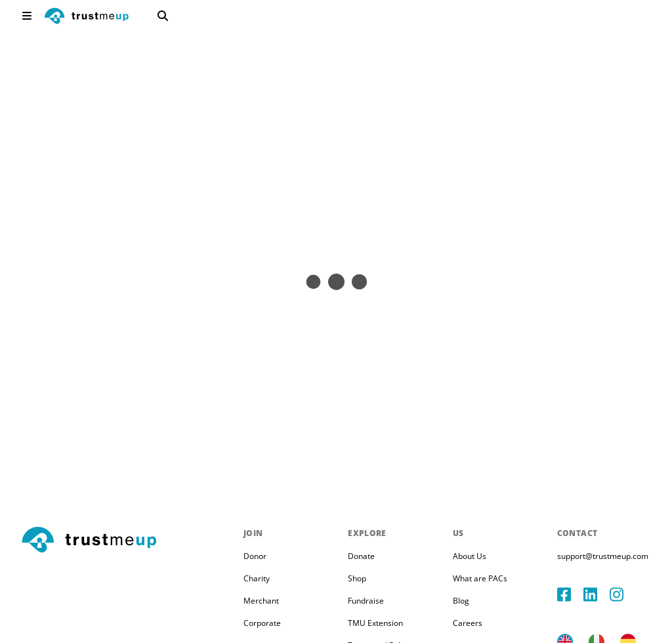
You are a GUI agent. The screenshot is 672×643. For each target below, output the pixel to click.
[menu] (27, 16)
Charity (257, 578)
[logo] (87, 17)
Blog (461, 601)
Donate (361, 556)
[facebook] (570, 594)
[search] (163, 16)
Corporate (262, 623)
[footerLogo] (127, 541)
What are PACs (480, 578)
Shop (357, 578)
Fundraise (366, 601)
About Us (470, 556)
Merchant (261, 601)
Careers (468, 623)
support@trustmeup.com (603, 556)
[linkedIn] (597, 594)
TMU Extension (375, 623)
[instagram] (623, 594)
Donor (255, 556)
